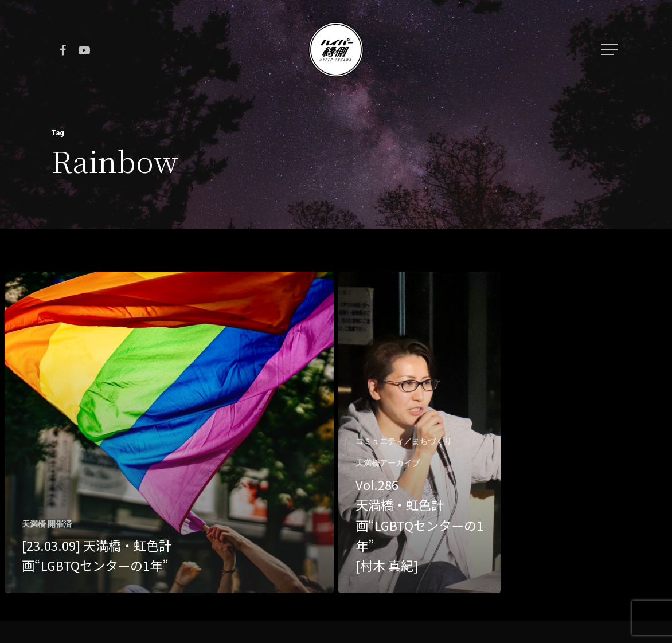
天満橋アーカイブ (388, 463)
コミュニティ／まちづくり (404, 441)
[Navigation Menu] (611, 49)
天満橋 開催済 (47, 524)
